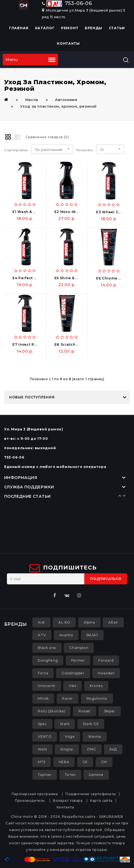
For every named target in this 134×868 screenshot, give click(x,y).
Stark (65, 724)
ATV (42, 635)
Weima (95, 737)
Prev (119, 496)
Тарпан (45, 775)
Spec (42, 724)
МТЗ (42, 762)
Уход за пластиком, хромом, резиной (58, 106)
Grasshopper (73, 673)
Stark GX (91, 724)
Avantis (66, 635)
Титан (70, 775)
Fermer (78, 660)
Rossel (85, 711)
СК (85, 762)
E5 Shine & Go (68, 278)
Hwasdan (106, 673)
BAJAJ (92, 635)
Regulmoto (97, 698)
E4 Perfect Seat (28, 278)
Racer (68, 698)
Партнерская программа (35, 794)
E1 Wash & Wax (27, 212)
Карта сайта (101, 801)
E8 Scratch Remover (74, 344)
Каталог (45, 28)
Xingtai (67, 749)
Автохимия (66, 100)
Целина (96, 775)
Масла (32, 100)
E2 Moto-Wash (69, 212)
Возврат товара (68, 801)
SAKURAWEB (111, 817)
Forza (43, 673)
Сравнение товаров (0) (47, 137)
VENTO (45, 737)
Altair (113, 622)
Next (123, 496)
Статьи (117, 28)
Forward (106, 660)
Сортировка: (16, 150)
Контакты (68, 43)
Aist (41, 622)
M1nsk (43, 698)
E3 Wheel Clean (111, 212)
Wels (42, 749)
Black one (47, 648)
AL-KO (64, 622)
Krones (96, 686)
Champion (79, 648)
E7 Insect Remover (31, 344)
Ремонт (70, 28)
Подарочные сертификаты (91, 794)
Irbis (73, 686)
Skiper (110, 711)
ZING (91, 749)
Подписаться (106, 579)
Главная (19, 28)
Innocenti (47, 686)
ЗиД (113, 749)
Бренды (94, 28)
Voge (70, 737)
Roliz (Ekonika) (51, 711)
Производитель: (30, 801)
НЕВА (64, 762)
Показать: (85, 150)
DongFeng (48, 660)
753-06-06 (67, 3)
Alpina (89, 622)
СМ (104, 762)
